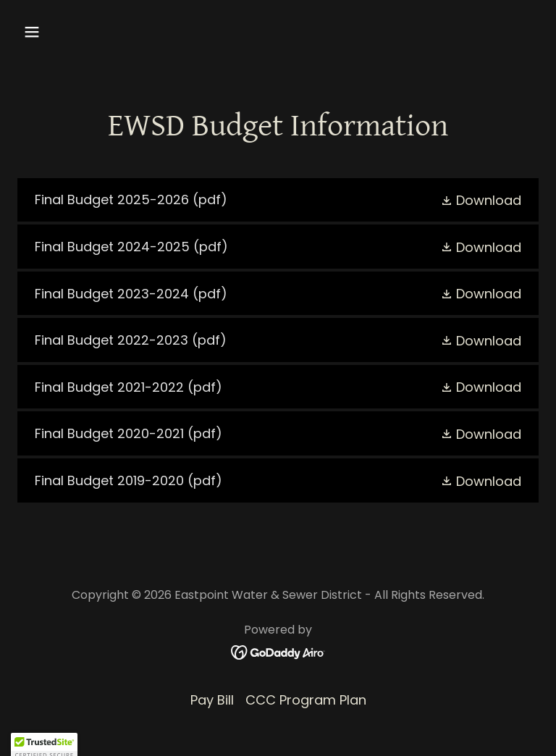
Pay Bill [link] (212, 700)
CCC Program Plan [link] (306, 700)
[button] (77, 32)
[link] (278, 200)
